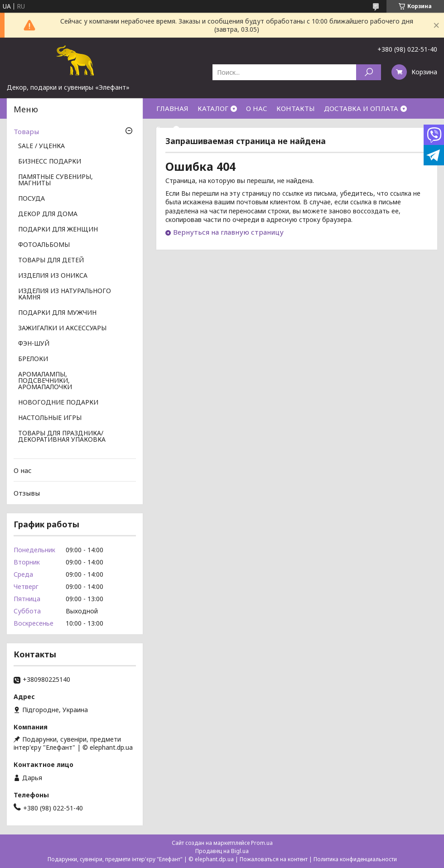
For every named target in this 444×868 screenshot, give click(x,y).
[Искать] (369, 72)
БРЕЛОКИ (33, 359)
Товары (26, 131)
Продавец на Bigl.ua (222, 851)
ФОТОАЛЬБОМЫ (44, 245)
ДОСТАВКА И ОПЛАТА (361, 108)
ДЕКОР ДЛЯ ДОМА (48, 214)
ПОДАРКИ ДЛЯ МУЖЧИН (57, 313)
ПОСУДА (31, 199)
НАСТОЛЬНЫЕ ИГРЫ (50, 418)
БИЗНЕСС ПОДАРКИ (50, 162)
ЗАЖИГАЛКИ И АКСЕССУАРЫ (62, 328)
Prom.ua (262, 843)
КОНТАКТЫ (296, 108)
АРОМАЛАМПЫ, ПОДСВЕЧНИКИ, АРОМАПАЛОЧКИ (45, 381)
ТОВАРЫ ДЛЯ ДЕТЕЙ (51, 260)
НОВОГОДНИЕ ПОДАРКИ (58, 403)
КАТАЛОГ (213, 108)
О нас (23, 470)
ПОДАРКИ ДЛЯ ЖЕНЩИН (58, 230)
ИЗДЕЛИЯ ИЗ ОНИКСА (53, 276)
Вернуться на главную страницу (228, 232)
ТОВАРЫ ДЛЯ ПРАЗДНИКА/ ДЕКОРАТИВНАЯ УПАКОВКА (62, 437)
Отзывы (27, 493)
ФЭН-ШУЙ (34, 344)
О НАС (257, 108)
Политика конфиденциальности (355, 859)
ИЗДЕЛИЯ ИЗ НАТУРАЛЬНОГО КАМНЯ (65, 294)
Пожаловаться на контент (274, 859)
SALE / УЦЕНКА (41, 146)
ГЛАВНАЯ (172, 108)
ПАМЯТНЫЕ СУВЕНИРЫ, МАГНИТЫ (55, 180)
